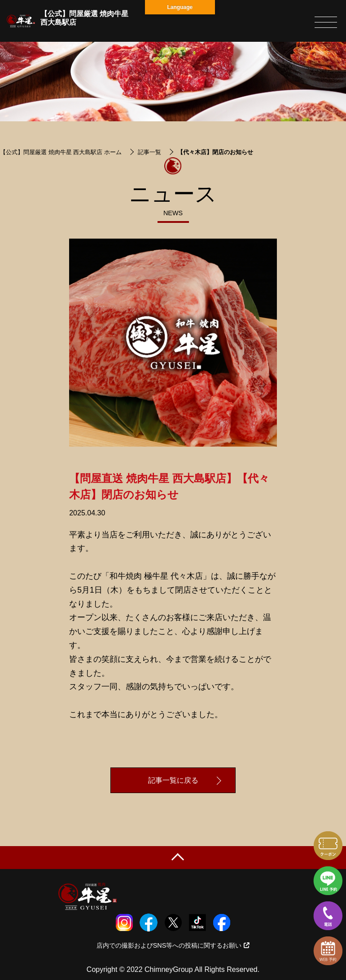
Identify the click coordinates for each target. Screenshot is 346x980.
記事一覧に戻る (173, 780)
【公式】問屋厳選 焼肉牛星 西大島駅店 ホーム (61, 152)
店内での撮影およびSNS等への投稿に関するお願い (173, 945)
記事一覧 (149, 152)
